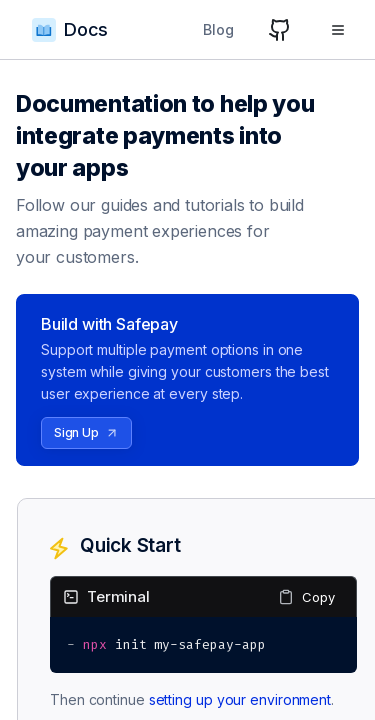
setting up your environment (240, 699)
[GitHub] (280, 30)
